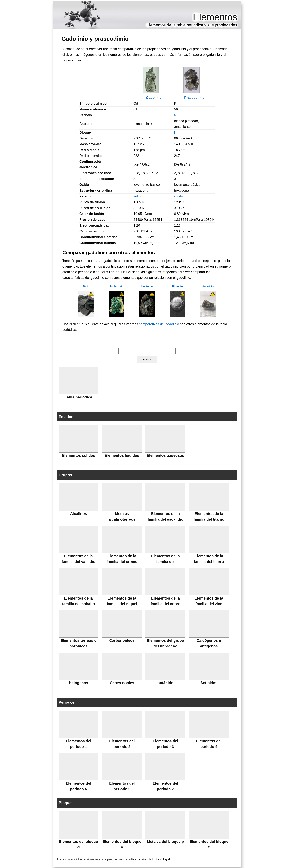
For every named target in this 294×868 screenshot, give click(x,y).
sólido (138, 196)
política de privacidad (140, 859)
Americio (208, 286)
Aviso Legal (163, 859)
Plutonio (177, 286)
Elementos (215, 17)
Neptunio (147, 286)
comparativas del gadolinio (159, 324)
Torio (86, 286)
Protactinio (116, 286)
